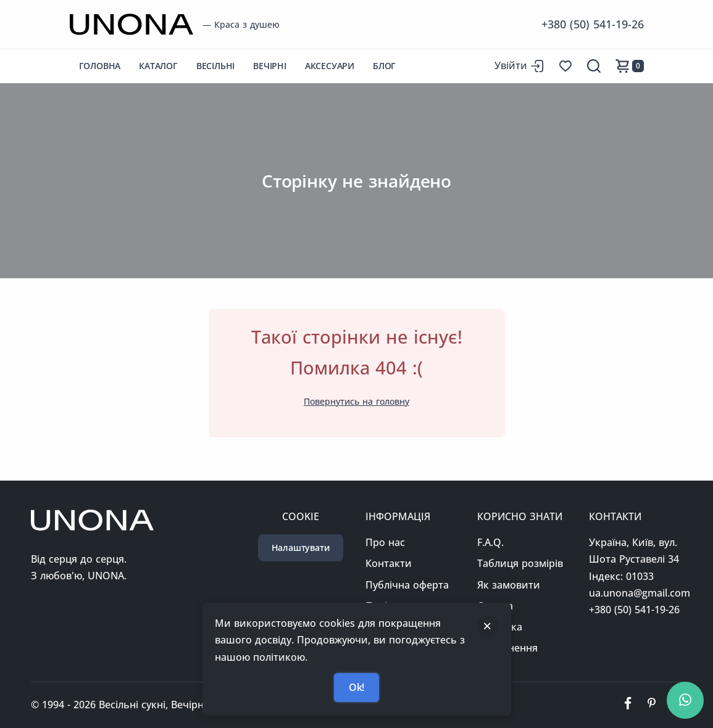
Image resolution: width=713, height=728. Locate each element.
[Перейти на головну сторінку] (131, 24)
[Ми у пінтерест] (651, 705)
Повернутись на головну (356, 401)
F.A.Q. (490, 542)
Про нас (385, 542)
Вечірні (270, 66)
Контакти (389, 563)
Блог (384, 66)
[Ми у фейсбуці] (628, 705)
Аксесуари (330, 66)
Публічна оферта (407, 585)
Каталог (158, 66)
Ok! (356, 687)
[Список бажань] (565, 66)
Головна (100, 66)
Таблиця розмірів (520, 563)
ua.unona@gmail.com (640, 593)
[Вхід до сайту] (519, 66)
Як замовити (509, 585)
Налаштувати (301, 548)
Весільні (215, 66)
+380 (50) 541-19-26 (593, 24)
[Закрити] (488, 626)
